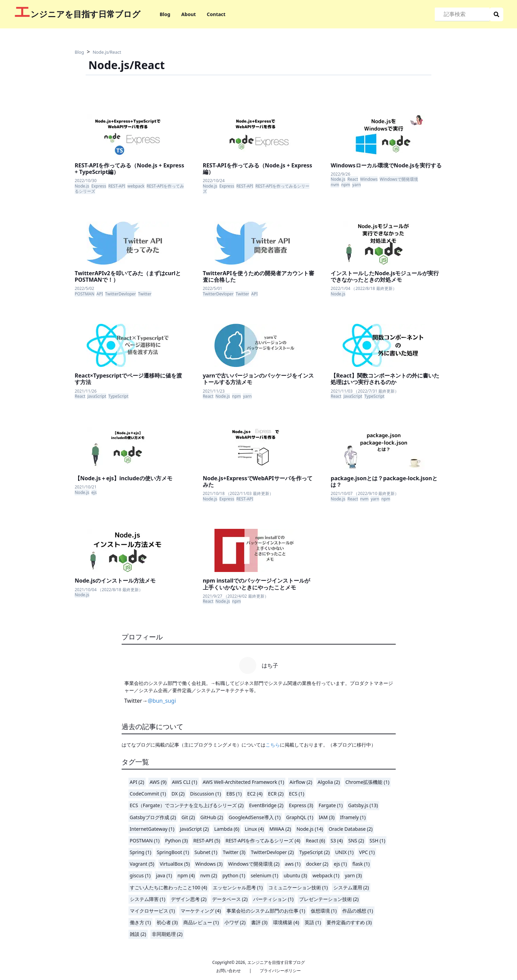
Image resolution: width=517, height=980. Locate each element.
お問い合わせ (229, 971)
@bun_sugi (162, 701)
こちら (273, 745)
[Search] (462, 14)
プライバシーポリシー (280, 971)
